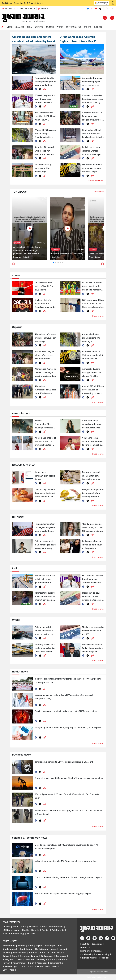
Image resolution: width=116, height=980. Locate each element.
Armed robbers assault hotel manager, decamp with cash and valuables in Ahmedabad (69, 812)
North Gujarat (42, 949)
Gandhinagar (26, 949)
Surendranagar (10, 966)
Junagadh (8, 959)
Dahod (6, 956)
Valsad (31, 966)
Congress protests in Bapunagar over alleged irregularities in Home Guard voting (93, 116)
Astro (17, 930)
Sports (87, 27)
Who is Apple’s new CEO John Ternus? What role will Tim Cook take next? (67, 796)
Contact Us (97, 944)
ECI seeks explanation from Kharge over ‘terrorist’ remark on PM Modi (45, 99)
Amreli (54, 949)
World (60, 27)
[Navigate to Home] (2, 27)
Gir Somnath (47, 956)
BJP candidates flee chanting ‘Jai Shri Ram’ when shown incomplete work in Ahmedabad (45, 116)
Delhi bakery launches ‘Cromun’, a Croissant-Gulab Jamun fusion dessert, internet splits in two (45, 493)
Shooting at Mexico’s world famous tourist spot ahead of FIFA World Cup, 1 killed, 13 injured (45, 648)
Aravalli (6, 953)
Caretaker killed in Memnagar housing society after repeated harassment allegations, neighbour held (45, 372)
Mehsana (29, 959)
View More (99, 192)
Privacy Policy (102, 954)
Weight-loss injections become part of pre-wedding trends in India (93, 493)
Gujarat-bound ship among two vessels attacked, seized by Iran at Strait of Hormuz (44, 631)
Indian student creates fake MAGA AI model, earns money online (66, 861)
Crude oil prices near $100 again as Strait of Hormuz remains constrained (69, 778)
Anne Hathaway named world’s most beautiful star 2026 (92, 424)
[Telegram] (95, 938)
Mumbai (50, 27)
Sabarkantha (56, 963)
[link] (45, 89)
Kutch (40, 966)
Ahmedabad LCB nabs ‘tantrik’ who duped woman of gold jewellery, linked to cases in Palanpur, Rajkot (45, 390)
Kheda (19, 959)
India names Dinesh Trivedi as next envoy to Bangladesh (92, 545)
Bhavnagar (50, 946)
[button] (25, 9)
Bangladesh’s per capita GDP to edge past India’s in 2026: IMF (64, 762)
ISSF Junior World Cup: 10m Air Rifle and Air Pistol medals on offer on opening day (93, 304)
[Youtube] (96, 9)
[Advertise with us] (26, 9)
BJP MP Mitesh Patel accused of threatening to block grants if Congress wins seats (93, 390)
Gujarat (20, 27)
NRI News (39, 27)
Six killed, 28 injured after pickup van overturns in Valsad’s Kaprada (44, 151)
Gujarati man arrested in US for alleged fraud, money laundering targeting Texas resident (45, 545)
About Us (84, 944)
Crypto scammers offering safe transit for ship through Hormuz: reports (68, 877)
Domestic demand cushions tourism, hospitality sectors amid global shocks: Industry (92, 476)
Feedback (104, 958)
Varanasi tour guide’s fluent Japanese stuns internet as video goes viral (93, 99)
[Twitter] (100, 9)
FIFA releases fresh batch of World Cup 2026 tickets (44, 286)
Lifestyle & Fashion (40, 930)
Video (10, 27)
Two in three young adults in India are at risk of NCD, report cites (66, 711)
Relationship (58, 930)
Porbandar (42, 963)
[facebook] (36, 89)
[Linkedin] (101, 938)
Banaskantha (19, 953)
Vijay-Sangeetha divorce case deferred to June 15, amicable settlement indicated (92, 441)
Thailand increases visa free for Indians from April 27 (93, 631)
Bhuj (60, 946)
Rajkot (39, 946)
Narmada (63, 959)
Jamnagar (61, 956)
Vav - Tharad (9, 970)
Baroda (22, 946)
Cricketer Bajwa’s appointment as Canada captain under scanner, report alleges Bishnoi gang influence (45, 304)
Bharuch (33, 953)
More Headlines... (96, 181)
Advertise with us (88, 958)
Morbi (53, 959)
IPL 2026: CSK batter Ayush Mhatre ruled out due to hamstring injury (92, 286)
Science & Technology (14, 934)
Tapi (23, 966)
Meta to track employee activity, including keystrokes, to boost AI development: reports (66, 847)
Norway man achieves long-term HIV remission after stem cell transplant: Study (64, 697)
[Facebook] (88, 9)
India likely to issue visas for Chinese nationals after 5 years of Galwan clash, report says (93, 151)
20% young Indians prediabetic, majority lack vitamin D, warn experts (68, 727)
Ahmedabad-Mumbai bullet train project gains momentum (92, 81)
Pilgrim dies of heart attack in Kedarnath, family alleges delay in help (93, 134)
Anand (64, 949)
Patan (31, 963)
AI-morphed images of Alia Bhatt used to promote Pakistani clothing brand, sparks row (45, 441)
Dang (15, 956)
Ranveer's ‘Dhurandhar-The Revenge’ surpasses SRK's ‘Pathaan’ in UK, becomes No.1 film (45, 424)
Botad (43, 953)
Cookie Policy (87, 954)
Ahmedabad (9, 946)
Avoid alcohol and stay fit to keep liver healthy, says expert (63, 893)
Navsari (6, 963)
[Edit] (105, 18)
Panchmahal (19, 963)
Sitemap (84, 947)
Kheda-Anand (10, 949)
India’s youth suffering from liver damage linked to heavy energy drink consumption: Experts (68, 681)
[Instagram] (92, 9)
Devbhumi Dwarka (29, 956)
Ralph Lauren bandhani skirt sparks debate (45, 476)
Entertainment (73, 27)
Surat (30, 946)
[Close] (113, 3)
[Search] (107, 9)
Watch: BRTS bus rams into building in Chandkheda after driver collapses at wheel (45, 134)
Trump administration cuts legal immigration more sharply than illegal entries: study (45, 82)
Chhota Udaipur (56, 953)
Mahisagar (42, 959)
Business (98, 27)
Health (25, 930)
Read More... (98, 316)
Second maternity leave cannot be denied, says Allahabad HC (43, 168)
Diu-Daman (51, 966)
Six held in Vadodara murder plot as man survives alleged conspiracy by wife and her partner (92, 168)
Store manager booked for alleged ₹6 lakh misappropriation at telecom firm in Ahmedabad (92, 372)
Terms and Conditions (91, 951)
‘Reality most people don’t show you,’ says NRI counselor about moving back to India (92, 528)
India (29, 27)
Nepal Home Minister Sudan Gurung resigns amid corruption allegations (93, 648)
